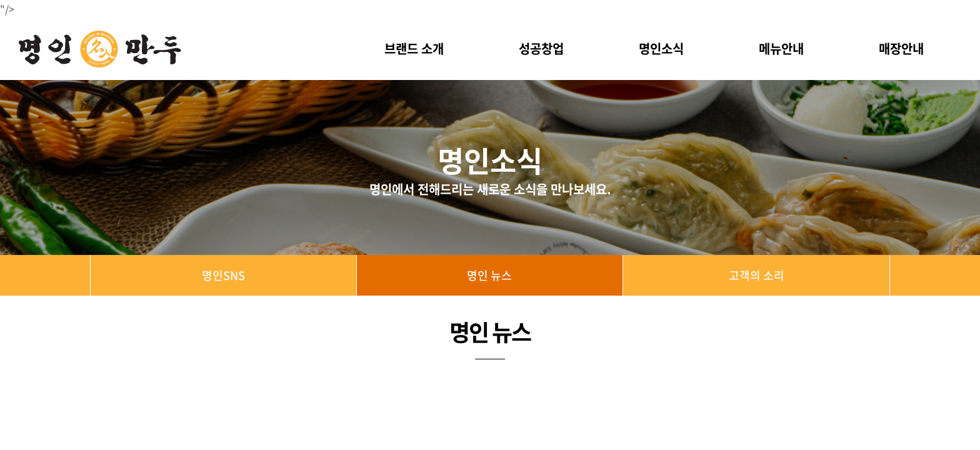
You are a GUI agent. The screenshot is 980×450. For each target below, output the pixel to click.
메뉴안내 (781, 48)
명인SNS (223, 275)
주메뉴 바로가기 (0, 0)
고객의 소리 (757, 275)
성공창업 (541, 48)
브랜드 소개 (414, 48)
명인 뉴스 (489, 275)
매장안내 (901, 48)
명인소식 (661, 48)
